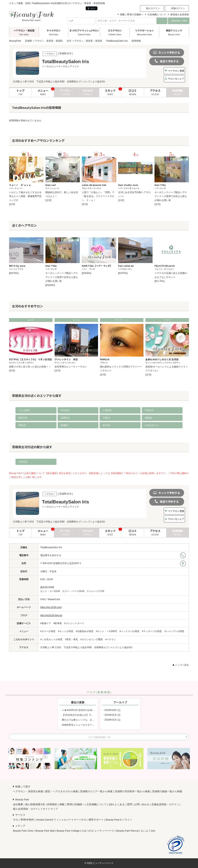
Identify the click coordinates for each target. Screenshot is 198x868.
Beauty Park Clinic (23, 831)
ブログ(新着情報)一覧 (99, 737)
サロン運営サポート (92, 820)
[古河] (12, 204)
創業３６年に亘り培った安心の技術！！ (30, 367)
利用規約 (52, 804)
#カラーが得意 (48, 631)
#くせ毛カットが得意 (51, 639)
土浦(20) (107, 410)
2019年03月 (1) (112, 710)
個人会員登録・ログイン (27, 809)
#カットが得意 (66, 631)
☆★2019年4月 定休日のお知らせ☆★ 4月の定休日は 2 (91, 710)
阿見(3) (22, 425)
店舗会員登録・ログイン (165, 804)
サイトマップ (50, 809)
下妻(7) (106, 418)
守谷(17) (149, 410)
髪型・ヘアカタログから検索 (62, 791)
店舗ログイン (178, 8)
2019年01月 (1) (112, 720)
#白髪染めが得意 (85, 631)
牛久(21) (65, 410)
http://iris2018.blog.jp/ (51, 615)
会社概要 (18, 804)
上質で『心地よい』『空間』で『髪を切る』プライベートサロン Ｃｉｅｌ (98, 196)
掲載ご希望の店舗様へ (132, 15)
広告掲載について (157, 15)
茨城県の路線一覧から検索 (167, 791)
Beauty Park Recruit (128, 831)
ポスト (92, 8)
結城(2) (64, 425)
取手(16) (23, 418)
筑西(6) (149, 418)
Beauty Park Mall (45, 831)
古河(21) (23, 462)
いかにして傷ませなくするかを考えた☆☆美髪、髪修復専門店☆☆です (25, 196)
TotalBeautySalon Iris (51, 547)
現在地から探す (179, 21)
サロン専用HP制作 (23, 820)
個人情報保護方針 (35, 804)
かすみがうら (152, 425)
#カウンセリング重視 (92, 639)
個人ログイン (153, 8)
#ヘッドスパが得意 (129, 631)
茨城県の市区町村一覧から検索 (132, 791)
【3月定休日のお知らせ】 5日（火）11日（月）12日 (89, 715)
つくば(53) (24, 410)
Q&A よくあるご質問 (120, 804)
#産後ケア (46, 623)
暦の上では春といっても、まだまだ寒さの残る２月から (91, 720)
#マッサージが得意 (152, 631)
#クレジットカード (74, 623)
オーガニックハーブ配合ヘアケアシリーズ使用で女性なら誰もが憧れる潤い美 (171, 196)
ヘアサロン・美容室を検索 (28, 791)
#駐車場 (58, 623)
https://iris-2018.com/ (51, 607)
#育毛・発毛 (71, 639)
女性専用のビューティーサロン (71, 367)
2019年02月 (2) (112, 715)
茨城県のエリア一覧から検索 (96, 791)
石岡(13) (65, 418)
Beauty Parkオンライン (119, 820)
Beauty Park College (68, 831)
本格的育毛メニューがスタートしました (83, 725)
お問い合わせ (142, 804)
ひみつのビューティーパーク (98, 831)
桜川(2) (106, 425)
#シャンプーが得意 (174, 631)
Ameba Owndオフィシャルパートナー (58, 820)
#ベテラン (111, 639)
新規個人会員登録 (180, 15)
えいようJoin (148, 831)
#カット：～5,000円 (106, 631)
